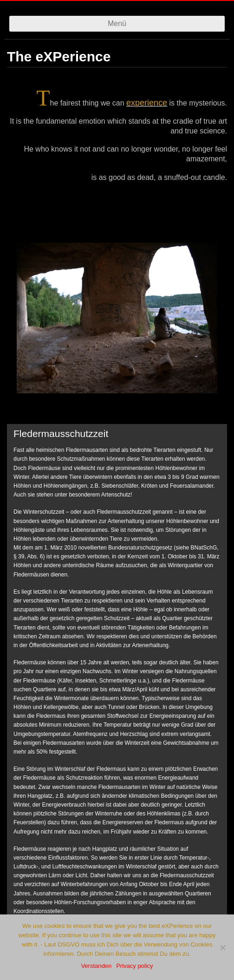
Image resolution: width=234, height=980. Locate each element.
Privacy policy (134, 966)
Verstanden (96, 966)
